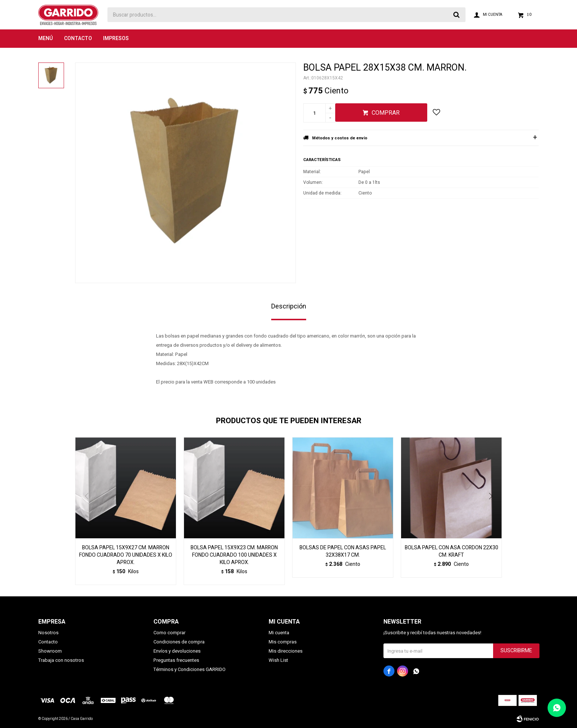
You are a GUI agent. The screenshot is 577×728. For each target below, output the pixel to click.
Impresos (116, 38)
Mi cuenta (279, 633)
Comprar (386, 113)
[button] (493, 511)
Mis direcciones (286, 651)
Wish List (278, 660)
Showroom (50, 651)
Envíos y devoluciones (177, 651)
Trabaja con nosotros (61, 660)
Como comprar (169, 633)
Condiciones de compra (179, 642)
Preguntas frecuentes (176, 660)
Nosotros (48, 633)
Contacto (78, 38)
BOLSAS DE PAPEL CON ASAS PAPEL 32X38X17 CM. (343, 552)
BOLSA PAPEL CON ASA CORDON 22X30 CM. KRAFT (452, 552)
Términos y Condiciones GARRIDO (190, 669)
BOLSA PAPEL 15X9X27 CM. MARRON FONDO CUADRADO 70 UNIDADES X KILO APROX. (126, 555)
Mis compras (283, 642)
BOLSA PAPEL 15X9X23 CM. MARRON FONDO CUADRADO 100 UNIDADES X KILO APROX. (234, 555)
